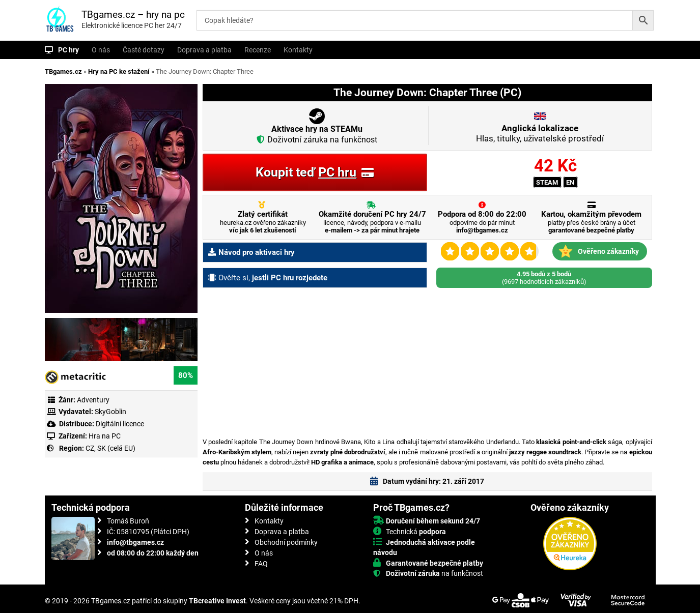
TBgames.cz (63, 71)
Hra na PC (104, 436)
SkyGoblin (110, 412)
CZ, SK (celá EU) (110, 448)
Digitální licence (119, 424)
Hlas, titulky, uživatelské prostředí (540, 133)
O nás (101, 50)
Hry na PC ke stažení (119, 71)
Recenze (258, 50)
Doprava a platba (204, 50)
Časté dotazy (144, 50)
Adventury (93, 400)
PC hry (68, 50)
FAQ (261, 564)
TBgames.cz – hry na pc (133, 14)
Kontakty (298, 50)
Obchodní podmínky (286, 542)
